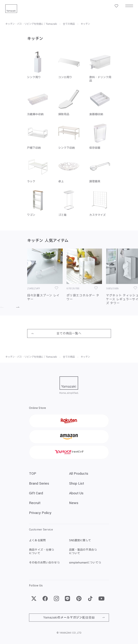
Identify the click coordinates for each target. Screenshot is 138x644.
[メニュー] (129, 6)
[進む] (15, 307)
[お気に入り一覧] (117, 6)
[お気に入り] (57, 288)
